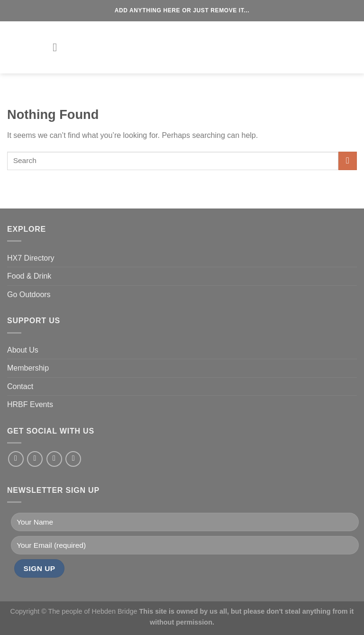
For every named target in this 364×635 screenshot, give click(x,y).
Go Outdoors (29, 295)
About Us (23, 350)
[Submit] (348, 161)
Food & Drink (29, 276)
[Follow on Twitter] (54, 459)
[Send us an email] (73, 459)
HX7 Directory (31, 258)
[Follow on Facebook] (16, 459)
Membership (28, 368)
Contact (20, 386)
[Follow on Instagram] (35, 459)
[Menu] (58, 47)
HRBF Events (30, 404)
